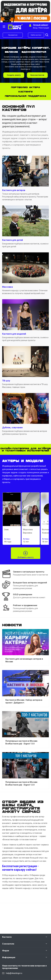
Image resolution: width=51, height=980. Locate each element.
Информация (9, 957)
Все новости (48, 624)
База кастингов (37, 75)
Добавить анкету (26, 557)
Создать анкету (14, 75)
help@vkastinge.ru (14, 973)
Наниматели (13, 35)
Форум (6, 951)
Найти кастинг (36, 35)
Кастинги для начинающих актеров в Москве (24, 660)
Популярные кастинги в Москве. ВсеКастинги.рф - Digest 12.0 (22, 783)
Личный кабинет (41, 25)
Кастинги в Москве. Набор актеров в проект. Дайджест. (24, 701)
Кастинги (7, 937)
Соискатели (8, 944)
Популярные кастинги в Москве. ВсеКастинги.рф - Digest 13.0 (22, 742)
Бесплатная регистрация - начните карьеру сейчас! (20, 868)
